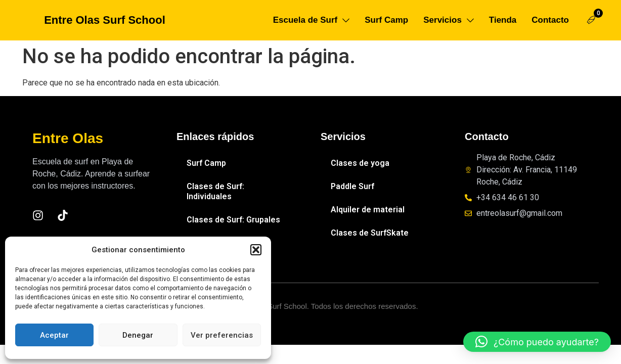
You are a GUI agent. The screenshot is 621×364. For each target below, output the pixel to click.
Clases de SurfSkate (370, 233)
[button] (256, 250)
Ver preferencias (222, 335)
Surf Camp (206, 163)
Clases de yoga (360, 163)
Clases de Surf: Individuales (215, 191)
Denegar (138, 335)
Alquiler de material (368, 210)
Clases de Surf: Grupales (233, 220)
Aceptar (54, 335)
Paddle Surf (352, 186)
